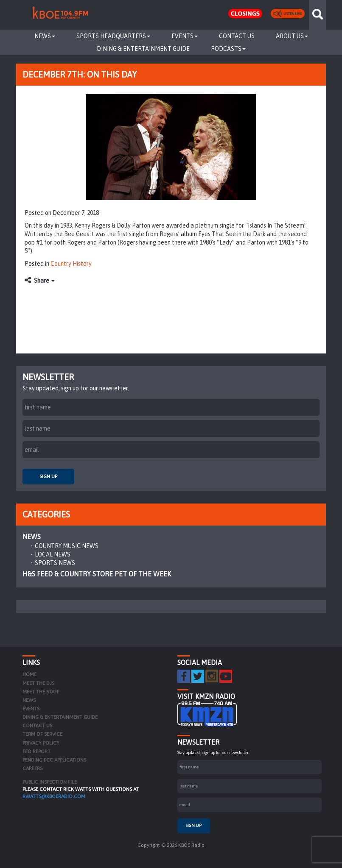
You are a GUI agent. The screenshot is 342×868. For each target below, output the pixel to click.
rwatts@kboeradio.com (54, 796)
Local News (53, 554)
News (45, 36)
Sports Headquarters (113, 36)
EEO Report (36, 751)
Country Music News (67, 546)
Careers (32, 768)
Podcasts (228, 49)
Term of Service (42, 734)
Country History (71, 264)
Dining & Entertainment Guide (143, 49)
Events (185, 36)
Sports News (55, 563)
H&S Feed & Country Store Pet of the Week (97, 574)
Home (29, 674)
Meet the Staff (41, 692)
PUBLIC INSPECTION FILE (50, 782)
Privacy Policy (41, 743)
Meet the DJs (38, 683)
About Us (292, 36)
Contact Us (237, 36)
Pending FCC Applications (54, 760)
